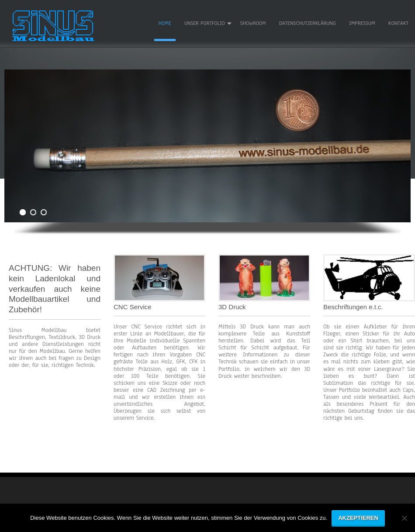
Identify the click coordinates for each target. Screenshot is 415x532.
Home (165, 23)
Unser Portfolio (205, 23)
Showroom (253, 23)
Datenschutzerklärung (308, 23)
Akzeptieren (358, 518)
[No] (404, 521)
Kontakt (398, 23)
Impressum (362, 23)
